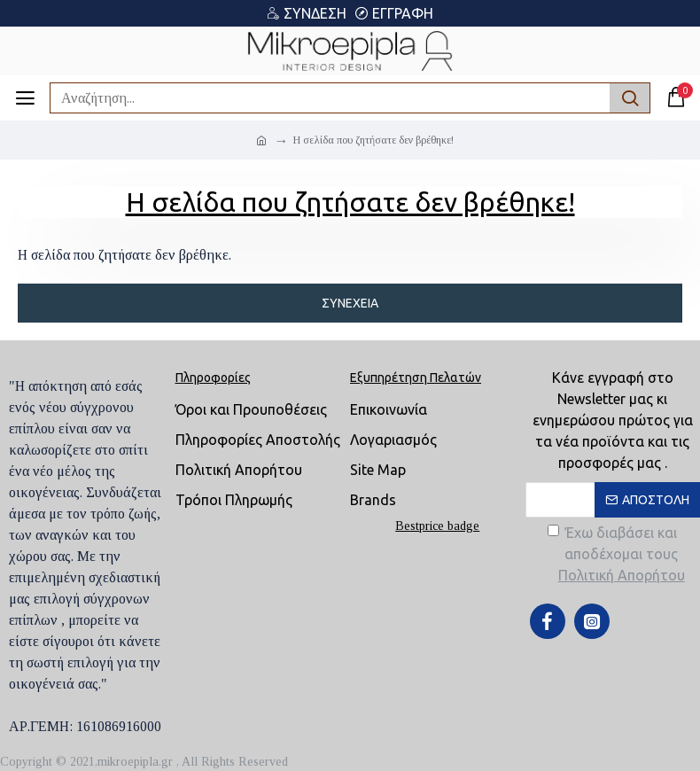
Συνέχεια (350, 303)
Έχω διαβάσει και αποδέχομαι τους (618, 555)
